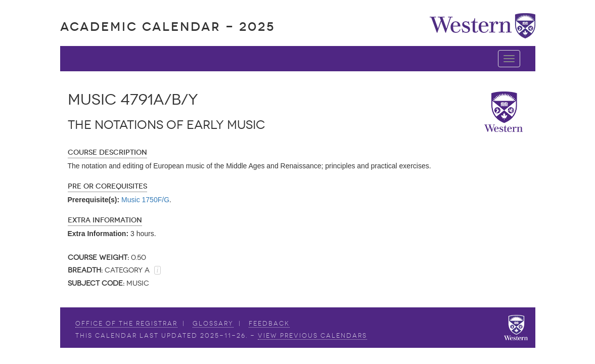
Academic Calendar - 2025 (168, 27)
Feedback (269, 324)
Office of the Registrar (126, 324)
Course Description (107, 152)
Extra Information (105, 220)
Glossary (213, 324)
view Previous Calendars (312, 336)
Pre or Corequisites (107, 186)
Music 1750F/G (145, 200)
